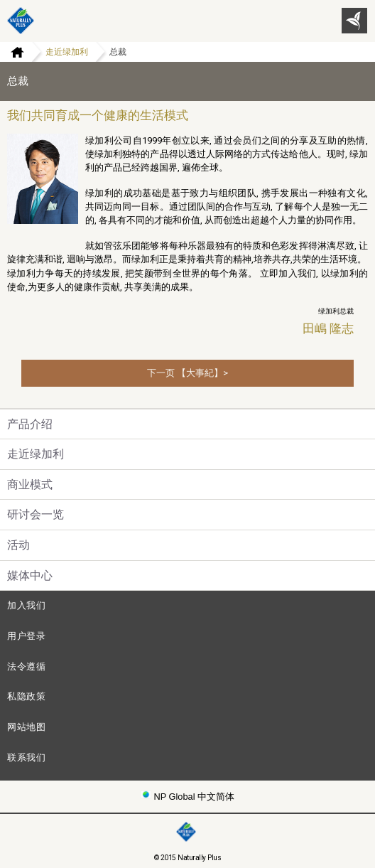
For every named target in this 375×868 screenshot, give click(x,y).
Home (12, 52)
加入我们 (27, 605)
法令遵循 (27, 666)
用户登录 (27, 636)
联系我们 (27, 757)
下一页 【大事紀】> (187, 373)
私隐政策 (27, 696)
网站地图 (27, 727)
